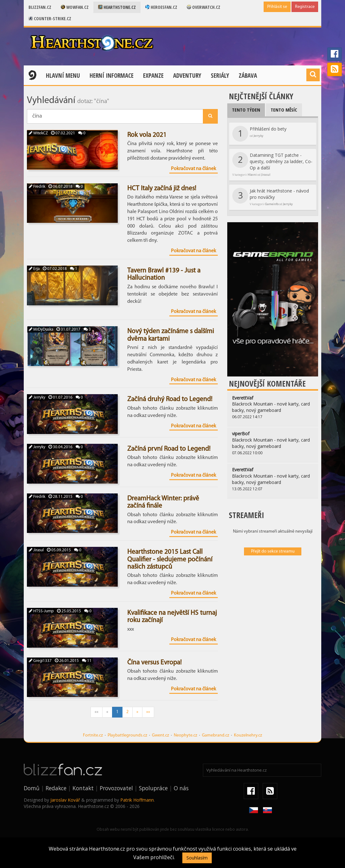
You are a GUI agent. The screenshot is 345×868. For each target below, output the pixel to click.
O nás (181, 788)
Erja (34, 269)
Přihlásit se (277, 7)
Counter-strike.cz (50, 18)
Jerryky (37, 397)
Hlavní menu (63, 76)
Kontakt (83, 788)
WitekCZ (38, 133)
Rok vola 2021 (147, 135)
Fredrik (37, 187)
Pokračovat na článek (194, 169)
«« (97, 712)
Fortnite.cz (93, 735)
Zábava (248, 76)
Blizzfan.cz (40, 7)
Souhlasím (197, 858)
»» (148, 712)
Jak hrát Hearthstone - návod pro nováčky (271, 197)
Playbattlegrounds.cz (127, 735)
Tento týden (246, 110)
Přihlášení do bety (259, 134)
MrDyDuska (41, 330)
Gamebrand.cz (216, 735)
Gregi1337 (40, 661)
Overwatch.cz (204, 7)
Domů (32, 788)
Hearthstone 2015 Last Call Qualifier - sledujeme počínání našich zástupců (170, 559)
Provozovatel (116, 788)
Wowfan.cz (75, 7)
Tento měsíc (284, 110)
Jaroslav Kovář (65, 800)
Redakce (56, 788)
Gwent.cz (160, 735)
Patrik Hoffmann (137, 800)
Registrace (305, 7)
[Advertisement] (273, 601)
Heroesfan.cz (161, 7)
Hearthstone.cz (117, 7)
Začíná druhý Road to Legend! (170, 399)
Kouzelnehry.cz (248, 735)
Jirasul (36, 550)
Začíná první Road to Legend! (169, 449)
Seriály (220, 76)
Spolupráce (153, 788)
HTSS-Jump (41, 611)
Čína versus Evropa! (154, 663)
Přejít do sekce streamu (273, 551)
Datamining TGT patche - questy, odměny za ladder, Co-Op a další (272, 164)
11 (87, 661)
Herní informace (112, 76)
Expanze (153, 76)
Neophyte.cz (185, 735)
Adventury (187, 76)
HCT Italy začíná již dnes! (162, 189)
